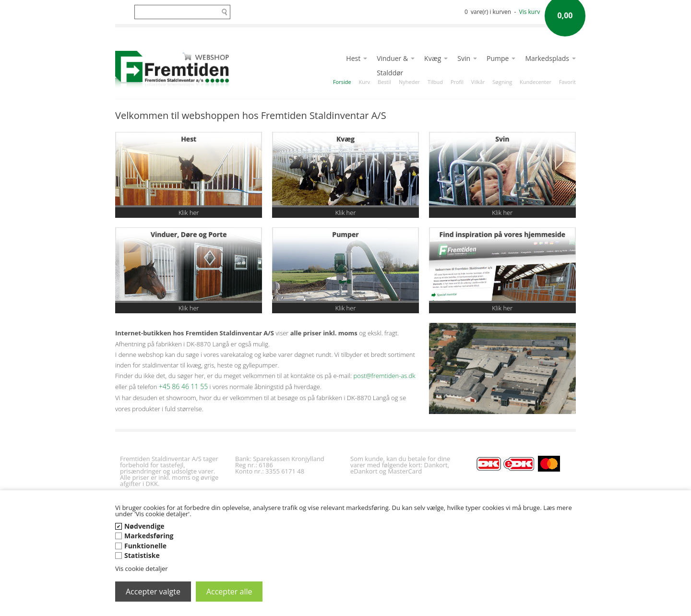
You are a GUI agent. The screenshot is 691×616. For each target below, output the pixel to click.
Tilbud (435, 82)
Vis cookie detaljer (142, 569)
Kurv (364, 82)
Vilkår (478, 82)
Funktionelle (145, 546)
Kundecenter (536, 82)
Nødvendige (144, 526)
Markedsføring (149, 536)
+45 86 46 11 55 (183, 386)
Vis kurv (530, 12)
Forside (342, 82)
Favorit (567, 82)
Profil (457, 82)
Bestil (384, 82)
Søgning (502, 82)
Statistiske (142, 555)
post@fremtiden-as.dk (385, 376)
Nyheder (409, 82)
